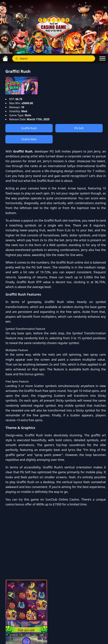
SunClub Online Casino (62, 499)
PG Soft (79, 128)
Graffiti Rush (29, 128)
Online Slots (29, 139)
